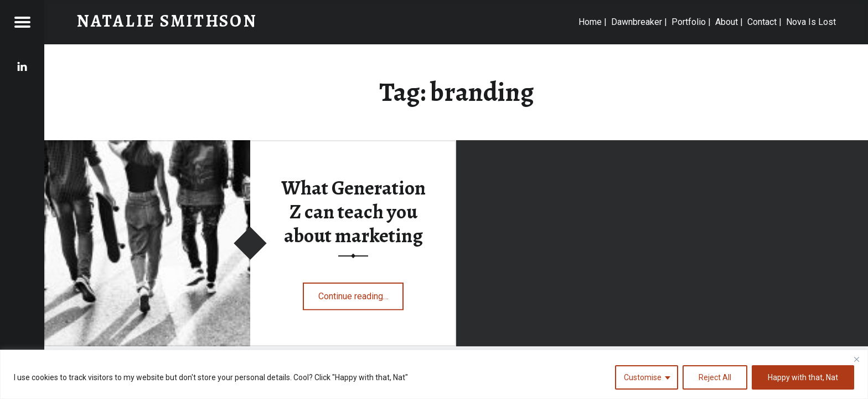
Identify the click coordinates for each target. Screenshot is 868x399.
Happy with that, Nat (803, 377)
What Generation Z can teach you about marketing (353, 211)
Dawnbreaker (637, 22)
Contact (762, 22)
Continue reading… (361, 293)
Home (590, 22)
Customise (643, 377)
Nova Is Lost (811, 22)
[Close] (856, 359)
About (727, 22)
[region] (434, 374)
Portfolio (689, 22)
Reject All (715, 377)
